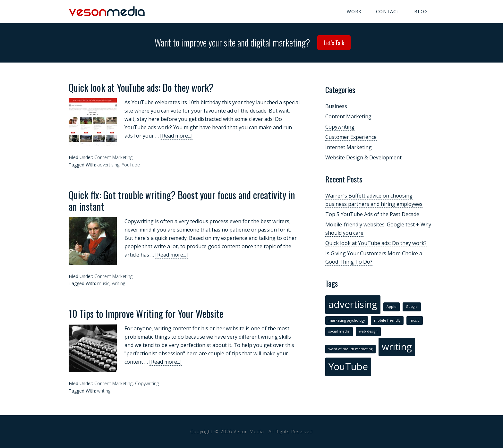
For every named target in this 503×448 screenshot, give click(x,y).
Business (336, 106)
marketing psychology (347, 320)
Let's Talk (334, 43)
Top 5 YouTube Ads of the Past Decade (372, 214)
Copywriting (147, 383)
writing (119, 283)
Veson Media (107, 11)
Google (412, 307)
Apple (392, 307)
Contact (388, 11)
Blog (421, 11)
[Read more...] (176, 136)
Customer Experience (351, 137)
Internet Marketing (349, 147)
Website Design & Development (363, 157)
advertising (108, 165)
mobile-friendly (387, 320)
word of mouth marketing (350, 349)
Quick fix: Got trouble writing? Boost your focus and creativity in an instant (182, 201)
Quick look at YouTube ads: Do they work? (141, 87)
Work (354, 11)
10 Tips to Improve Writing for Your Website (146, 313)
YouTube (131, 165)
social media (339, 331)
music (103, 283)
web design (368, 331)
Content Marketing (113, 157)
